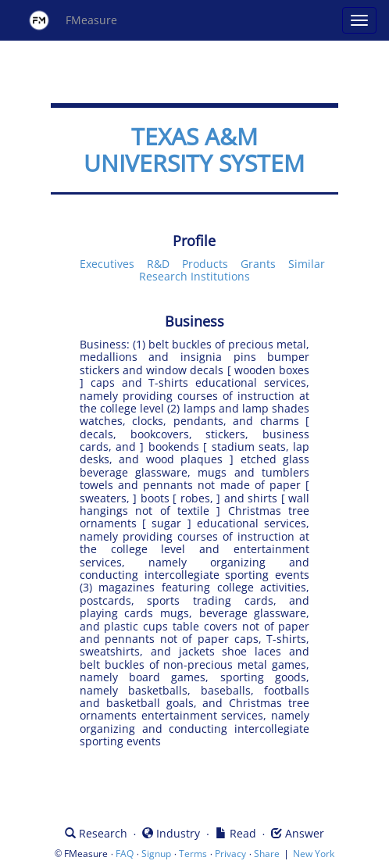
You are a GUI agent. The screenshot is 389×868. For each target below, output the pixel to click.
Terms (193, 854)
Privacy (230, 854)
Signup (156, 854)
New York (314, 854)
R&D (158, 264)
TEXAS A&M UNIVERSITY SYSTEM (194, 150)
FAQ (125, 854)
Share (267, 854)
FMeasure (73, 20)
